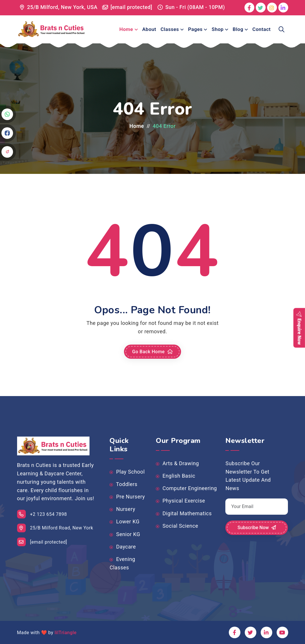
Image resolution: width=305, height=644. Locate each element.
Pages (195, 29)
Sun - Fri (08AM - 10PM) (195, 7)
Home (126, 29)
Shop (218, 29)
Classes (170, 29)
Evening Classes (122, 563)
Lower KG (124, 522)
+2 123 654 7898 (42, 514)
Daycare (123, 547)
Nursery (122, 509)
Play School (127, 472)
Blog (238, 29)
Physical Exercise (180, 501)
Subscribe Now (257, 528)
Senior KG (125, 534)
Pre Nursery (127, 497)
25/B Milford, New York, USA (62, 7)
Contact (261, 29)
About (149, 29)
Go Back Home (152, 352)
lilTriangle (65, 633)
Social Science (177, 526)
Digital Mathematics (184, 514)
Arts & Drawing (177, 463)
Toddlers (123, 484)
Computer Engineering (186, 488)
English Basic (176, 476)
